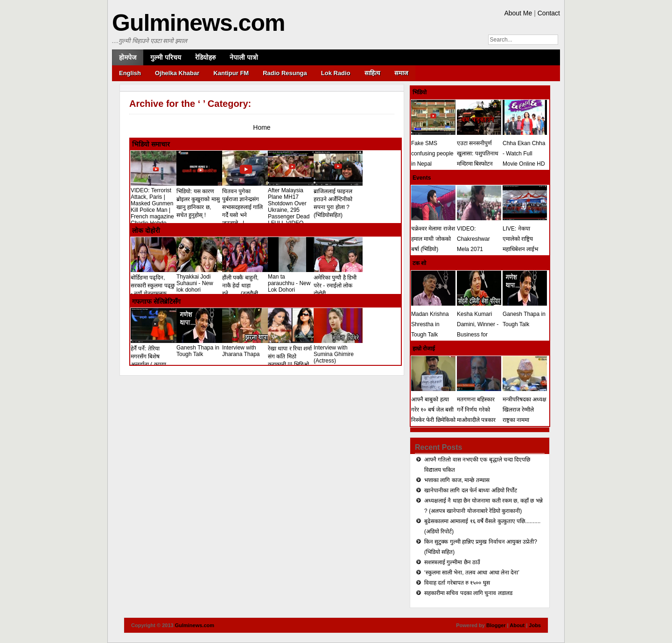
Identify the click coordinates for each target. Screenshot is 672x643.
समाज (401, 73)
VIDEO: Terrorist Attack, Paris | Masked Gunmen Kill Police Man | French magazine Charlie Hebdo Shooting (155, 207)
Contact (549, 13)
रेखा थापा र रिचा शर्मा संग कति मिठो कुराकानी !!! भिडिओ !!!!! (292, 356)
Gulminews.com (198, 23)
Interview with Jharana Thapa (247, 348)
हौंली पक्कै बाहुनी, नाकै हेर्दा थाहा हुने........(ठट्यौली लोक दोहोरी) (247, 286)
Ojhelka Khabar (177, 73)
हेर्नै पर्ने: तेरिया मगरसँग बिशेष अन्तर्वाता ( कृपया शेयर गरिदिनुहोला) (155, 357)
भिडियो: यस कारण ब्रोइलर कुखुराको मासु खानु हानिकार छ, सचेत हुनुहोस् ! (201, 199)
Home (262, 127)
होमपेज (128, 57)
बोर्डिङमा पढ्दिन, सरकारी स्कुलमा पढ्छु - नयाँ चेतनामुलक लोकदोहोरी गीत (155, 286)
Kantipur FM (231, 73)
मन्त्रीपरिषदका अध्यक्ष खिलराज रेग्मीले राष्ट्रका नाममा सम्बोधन (525, 410)
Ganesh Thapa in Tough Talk (201, 348)
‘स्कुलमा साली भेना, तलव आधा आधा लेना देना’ (472, 573)
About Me (518, 13)
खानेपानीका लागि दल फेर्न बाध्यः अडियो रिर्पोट (471, 490)
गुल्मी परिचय (166, 57)
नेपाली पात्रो (244, 57)
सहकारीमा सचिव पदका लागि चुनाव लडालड (468, 593)
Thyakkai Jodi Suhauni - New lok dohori (201, 280)
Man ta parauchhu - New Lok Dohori (292, 280)
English (130, 73)
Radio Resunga (285, 73)
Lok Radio (336, 73)
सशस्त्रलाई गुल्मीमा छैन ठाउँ (452, 562)
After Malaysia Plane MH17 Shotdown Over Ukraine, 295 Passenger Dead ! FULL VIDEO (292, 203)
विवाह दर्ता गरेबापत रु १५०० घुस (457, 583)
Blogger (496, 625)
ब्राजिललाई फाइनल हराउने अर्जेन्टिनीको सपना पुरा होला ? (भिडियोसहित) (338, 199)
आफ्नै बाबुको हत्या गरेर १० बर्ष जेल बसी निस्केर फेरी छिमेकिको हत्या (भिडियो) (433, 410)
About (517, 625)
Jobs (535, 625)
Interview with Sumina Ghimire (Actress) (338, 351)
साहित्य (372, 73)
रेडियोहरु (205, 57)
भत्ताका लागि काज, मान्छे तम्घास (457, 480)
